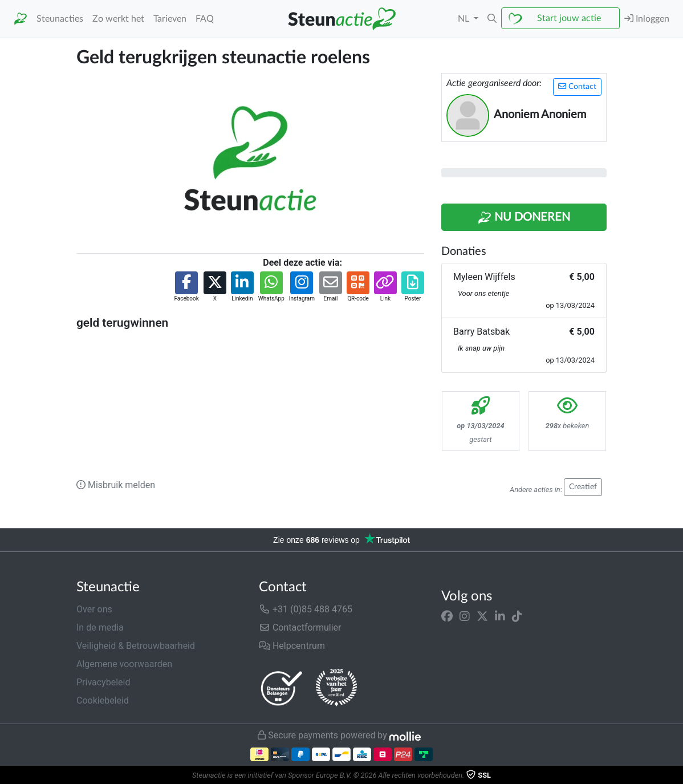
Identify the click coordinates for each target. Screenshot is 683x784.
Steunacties (60, 19)
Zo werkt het (118, 19)
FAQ (205, 19)
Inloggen (647, 19)
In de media (100, 627)
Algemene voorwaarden (124, 664)
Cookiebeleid (103, 700)
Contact (577, 86)
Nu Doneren (524, 218)
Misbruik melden (116, 485)
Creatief (583, 487)
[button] (492, 19)
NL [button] (465, 19)
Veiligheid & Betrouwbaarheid (136, 646)
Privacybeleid (103, 682)
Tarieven (170, 19)
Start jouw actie (569, 18)
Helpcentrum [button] (292, 646)
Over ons (94, 609)
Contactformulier (300, 627)
